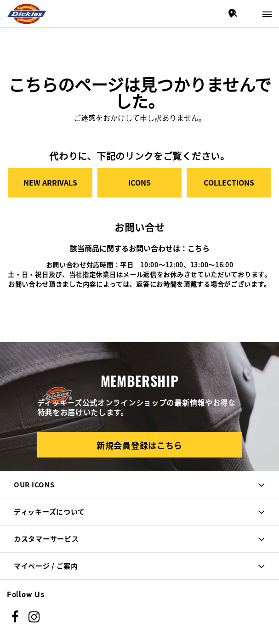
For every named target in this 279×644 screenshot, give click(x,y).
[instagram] (34, 617)
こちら (199, 248)
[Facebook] (15, 617)
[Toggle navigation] (267, 14)
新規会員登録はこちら (139, 445)
